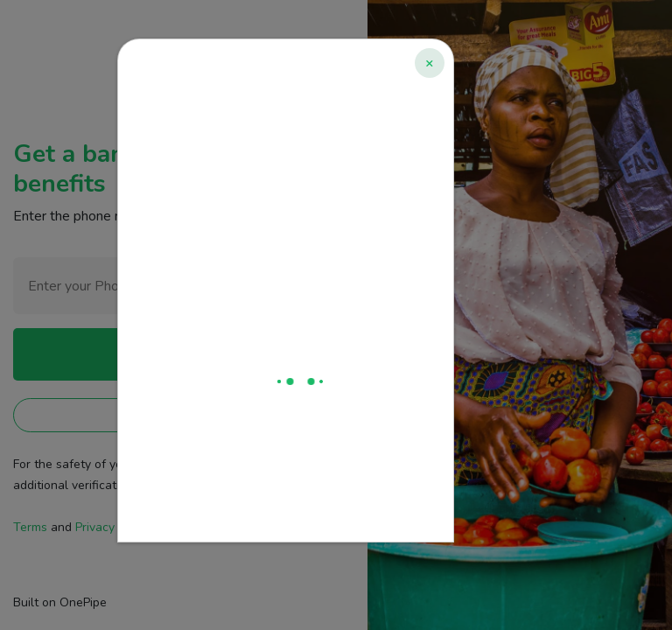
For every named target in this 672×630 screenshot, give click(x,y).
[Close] (430, 63)
